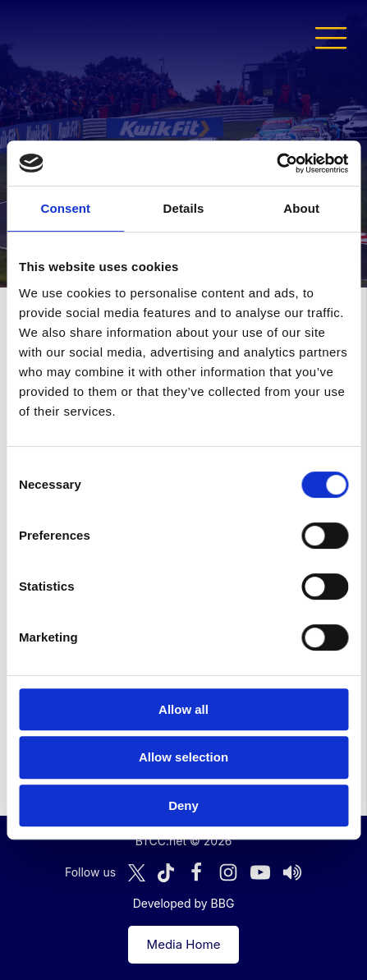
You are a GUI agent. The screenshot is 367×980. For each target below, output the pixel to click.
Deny (183, 805)
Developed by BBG (184, 903)
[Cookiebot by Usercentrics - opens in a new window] (276, 163)
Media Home (184, 944)
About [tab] (301, 208)
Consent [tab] (65, 208)
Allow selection (183, 757)
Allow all (183, 709)
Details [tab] (184, 208)
